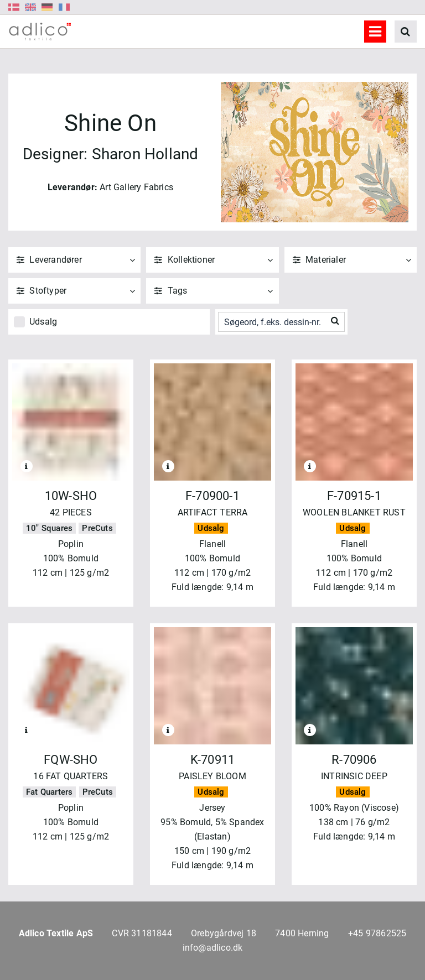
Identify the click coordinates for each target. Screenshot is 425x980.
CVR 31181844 (142, 933)
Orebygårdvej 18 (224, 933)
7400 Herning (302, 933)
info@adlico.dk (213, 948)
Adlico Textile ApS (56, 933)
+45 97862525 (377, 933)
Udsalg (43, 322)
